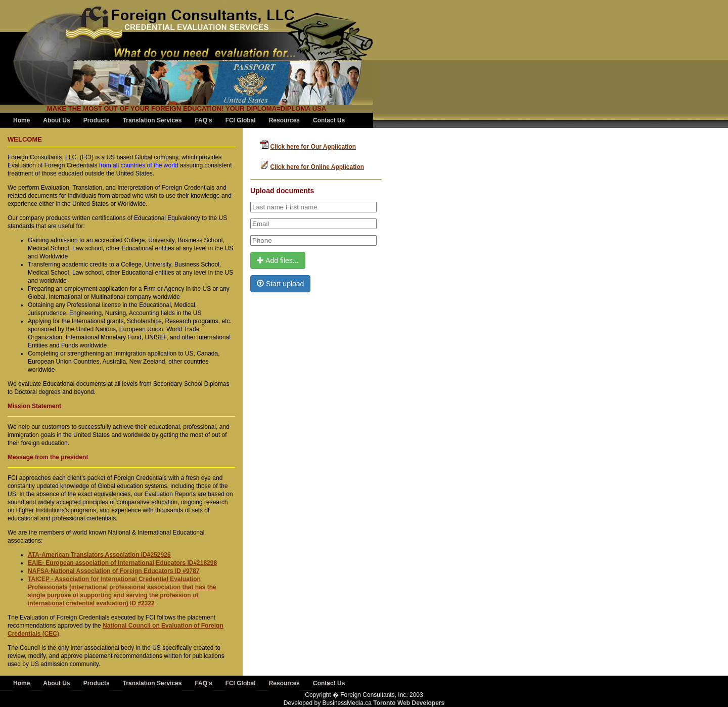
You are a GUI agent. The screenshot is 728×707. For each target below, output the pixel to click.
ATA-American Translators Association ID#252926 (99, 555)
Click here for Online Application (317, 167)
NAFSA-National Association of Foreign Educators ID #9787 (114, 571)
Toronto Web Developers (409, 703)
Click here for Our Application (313, 147)
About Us (56, 120)
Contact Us (329, 120)
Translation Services (152, 120)
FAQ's (203, 120)
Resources (284, 120)
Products (97, 120)
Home (21, 120)
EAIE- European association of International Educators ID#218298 (122, 563)
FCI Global (241, 120)
